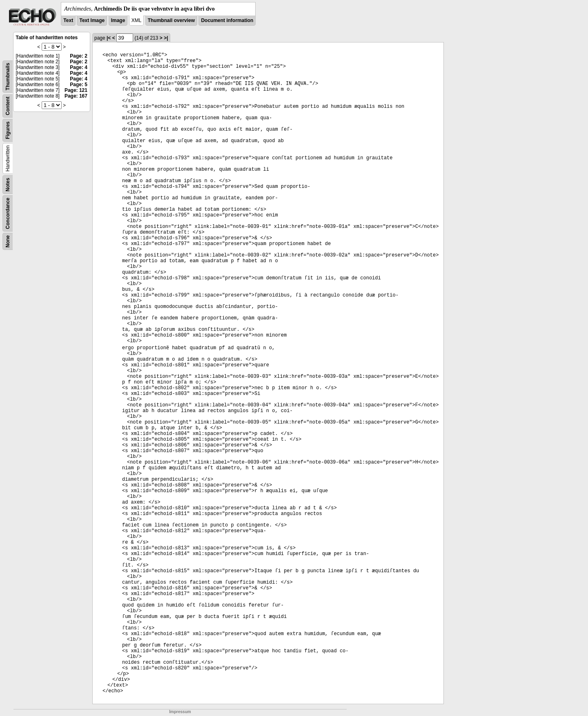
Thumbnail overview (171, 20)
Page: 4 (79, 67)
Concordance (8, 213)
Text (68, 20)
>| (166, 38)
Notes (8, 184)
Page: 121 (76, 90)
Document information (227, 20)
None (8, 241)
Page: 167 (76, 96)
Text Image (92, 20)
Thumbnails (8, 77)
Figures (8, 130)
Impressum (180, 712)
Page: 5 (79, 85)
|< (109, 38)
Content (8, 106)
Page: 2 (79, 56)
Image (118, 20)
